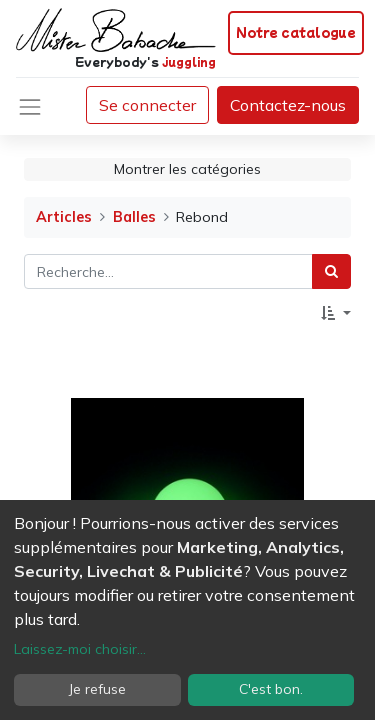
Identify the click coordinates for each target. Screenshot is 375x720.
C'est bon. (271, 689)
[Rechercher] (331, 271)
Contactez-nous (288, 105)
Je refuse (97, 689)
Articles (64, 217)
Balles (134, 217)
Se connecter (147, 105)
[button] (336, 313)
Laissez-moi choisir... (80, 649)
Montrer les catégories (187, 169)
